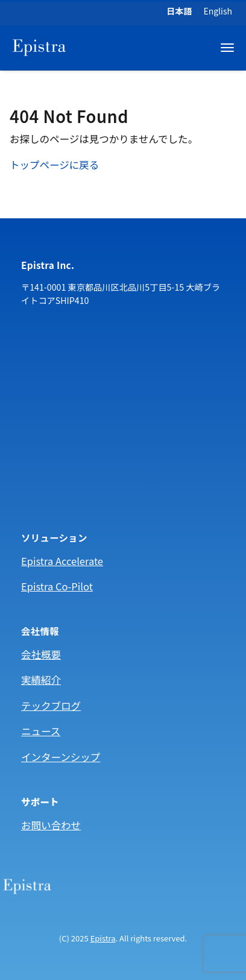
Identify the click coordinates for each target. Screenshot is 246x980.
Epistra (103, 938)
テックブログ (51, 706)
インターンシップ (61, 757)
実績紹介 (41, 680)
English (218, 11)
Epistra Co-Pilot (57, 586)
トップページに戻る (54, 165)
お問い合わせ (51, 825)
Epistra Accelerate (62, 561)
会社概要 (41, 654)
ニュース (41, 731)
